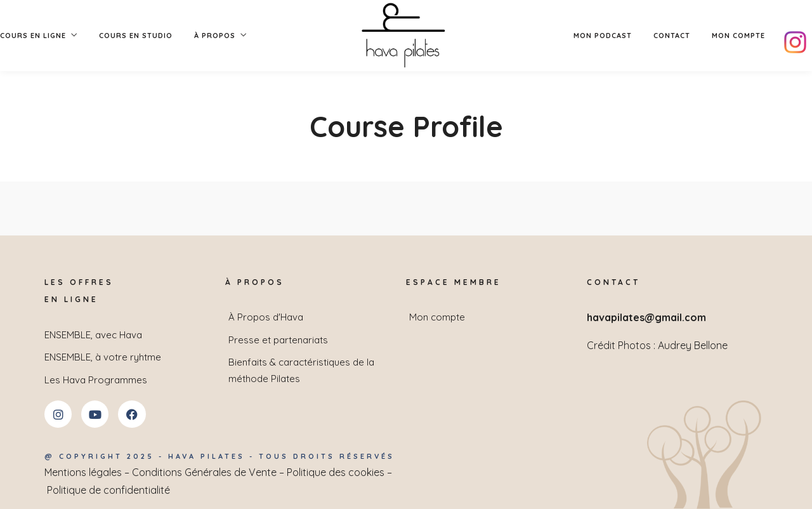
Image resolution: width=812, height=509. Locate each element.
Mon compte (738, 36)
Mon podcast (603, 36)
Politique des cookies (336, 472)
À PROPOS (215, 36)
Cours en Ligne (33, 36)
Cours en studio (136, 36)
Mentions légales (83, 472)
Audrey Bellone (693, 345)
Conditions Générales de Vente (204, 472)
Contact (672, 36)
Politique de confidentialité (108, 490)
